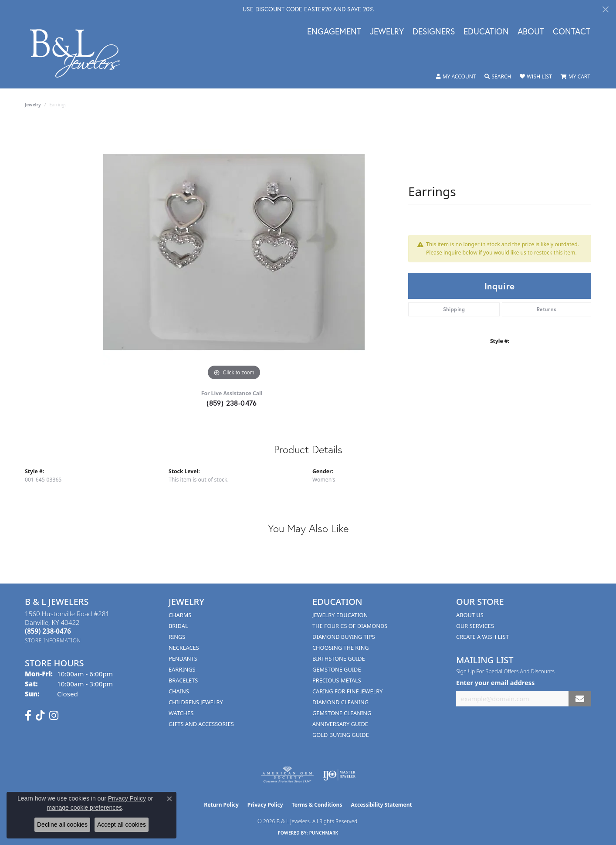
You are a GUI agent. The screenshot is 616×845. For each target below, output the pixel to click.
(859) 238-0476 (232, 403)
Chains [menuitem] (179, 691)
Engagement (334, 32)
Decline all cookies (62, 825)
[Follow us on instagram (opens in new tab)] (54, 716)
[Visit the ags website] (287, 775)
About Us (470, 615)
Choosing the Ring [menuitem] (341, 648)
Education (486, 32)
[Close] (605, 9)
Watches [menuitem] (181, 713)
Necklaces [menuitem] (184, 648)
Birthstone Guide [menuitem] (339, 658)
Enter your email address (495, 682)
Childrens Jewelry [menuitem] (196, 702)
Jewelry (387, 32)
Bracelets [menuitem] (183, 680)
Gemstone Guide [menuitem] (337, 669)
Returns (547, 309)
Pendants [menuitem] (183, 658)
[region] (234, 252)
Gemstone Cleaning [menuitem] (342, 713)
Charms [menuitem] (180, 615)
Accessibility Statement (381, 805)
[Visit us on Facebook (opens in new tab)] (28, 716)
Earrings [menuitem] (182, 669)
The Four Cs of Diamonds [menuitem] (350, 626)
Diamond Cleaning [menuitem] (340, 702)
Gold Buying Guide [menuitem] (341, 735)
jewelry (33, 105)
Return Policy (221, 805)
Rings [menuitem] (177, 637)
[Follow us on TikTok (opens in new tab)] (40, 716)
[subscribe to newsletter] (580, 699)
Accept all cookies (122, 825)
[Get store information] (53, 640)
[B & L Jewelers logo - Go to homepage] (80, 53)
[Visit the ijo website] (339, 775)
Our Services (475, 626)
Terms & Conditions (317, 805)
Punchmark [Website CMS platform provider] (324, 833)
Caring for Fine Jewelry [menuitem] (348, 691)
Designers (434, 32)
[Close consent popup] (169, 799)
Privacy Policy (265, 805)
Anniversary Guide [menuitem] (340, 724)
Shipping (454, 309)
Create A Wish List (482, 637)
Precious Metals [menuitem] (337, 680)
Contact (572, 32)
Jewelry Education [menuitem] (340, 615)
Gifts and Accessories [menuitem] (201, 724)
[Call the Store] (48, 631)
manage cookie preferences (84, 808)
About (531, 32)
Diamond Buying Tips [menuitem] (344, 637)
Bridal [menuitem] (178, 626)
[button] (456, 77)
